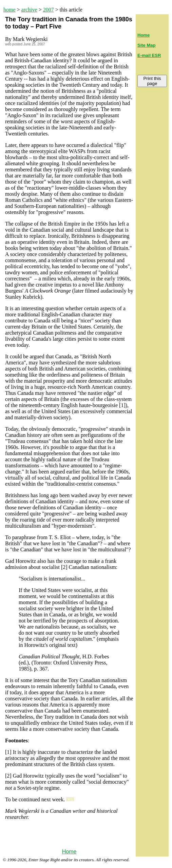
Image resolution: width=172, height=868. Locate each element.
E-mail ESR (149, 55)
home (9, 10)
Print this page (152, 81)
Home (69, 852)
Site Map (146, 45)
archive (29, 10)
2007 (49, 10)
